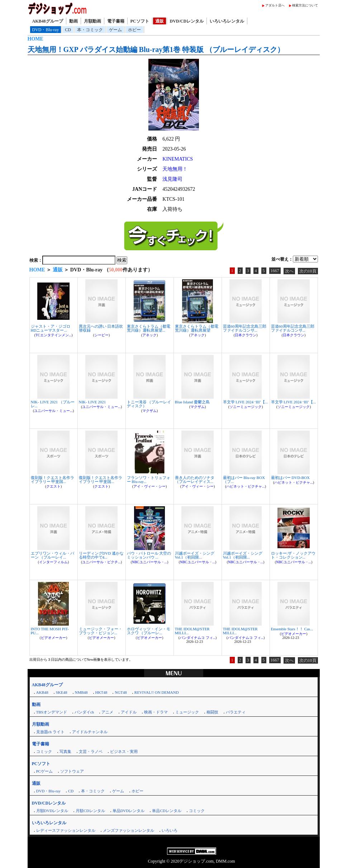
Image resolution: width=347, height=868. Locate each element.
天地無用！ (175, 169)
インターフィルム (53, 562)
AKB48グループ (48, 21)
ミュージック (187, 712)
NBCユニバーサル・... (149, 562)
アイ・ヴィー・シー (149, 486)
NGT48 (121, 692)
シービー (101, 335)
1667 (275, 271)
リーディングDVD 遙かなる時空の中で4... (101, 555)
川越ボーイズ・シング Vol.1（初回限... (195, 555)
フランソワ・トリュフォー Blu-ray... (149, 480)
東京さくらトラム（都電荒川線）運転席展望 (197, 328)
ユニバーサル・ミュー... (53, 411)
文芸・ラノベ (91, 751)
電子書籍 (116, 21)
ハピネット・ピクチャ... (246, 486)
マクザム (149, 411)
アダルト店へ (275, 5)
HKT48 (101, 692)
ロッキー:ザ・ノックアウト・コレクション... (293, 555)
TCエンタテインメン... (53, 335)
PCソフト (140, 21)
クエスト (53, 486)
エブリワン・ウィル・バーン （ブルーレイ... (53, 555)
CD (68, 30)
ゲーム (115, 30)
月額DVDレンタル (52, 811)
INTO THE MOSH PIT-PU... (50, 631)
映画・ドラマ (156, 712)
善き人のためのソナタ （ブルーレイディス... (195, 480)
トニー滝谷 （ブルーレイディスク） (149, 404)
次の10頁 (308, 271)
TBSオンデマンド (52, 712)
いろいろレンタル (227, 21)
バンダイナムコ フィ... (198, 638)
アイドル (129, 712)
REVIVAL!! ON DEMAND (157, 692)
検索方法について (305, 5)
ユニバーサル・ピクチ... (101, 562)
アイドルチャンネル (90, 732)
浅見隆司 (172, 179)
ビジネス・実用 (124, 751)
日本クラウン (246, 335)
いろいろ (170, 830)
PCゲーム (44, 771)
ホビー (134, 30)
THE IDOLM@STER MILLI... (192, 631)
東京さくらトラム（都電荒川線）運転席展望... (149, 328)
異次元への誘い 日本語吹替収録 (101, 328)
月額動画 (92, 21)
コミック (44, 751)
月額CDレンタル (90, 811)
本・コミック (90, 30)
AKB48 (42, 692)
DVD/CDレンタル (187, 21)
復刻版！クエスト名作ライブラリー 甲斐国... (53, 480)
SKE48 (62, 692)
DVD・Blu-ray (46, 30)
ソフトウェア (72, 771)
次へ (289, 271)
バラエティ (236, 712)
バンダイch (84, 712)
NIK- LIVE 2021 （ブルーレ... (53, 404)
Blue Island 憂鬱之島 (192, 402)
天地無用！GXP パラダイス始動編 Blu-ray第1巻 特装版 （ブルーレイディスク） (156, 49)
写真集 (65, 751)
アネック (149, 335)
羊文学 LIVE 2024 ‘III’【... (246, 402)
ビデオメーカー (53, 638)
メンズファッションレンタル (129, 830)
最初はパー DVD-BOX (290, 478)
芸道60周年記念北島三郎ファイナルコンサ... (245, 328)
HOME (35, 39)
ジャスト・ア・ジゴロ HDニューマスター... (51, 328)
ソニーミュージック (246, 407)
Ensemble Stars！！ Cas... (292, 629)
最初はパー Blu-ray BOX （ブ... (244, 480)
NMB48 (81, 692)
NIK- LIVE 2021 (92, 402)
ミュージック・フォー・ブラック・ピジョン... (101, 631)
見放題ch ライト (50, 732)
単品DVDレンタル (129, 811)
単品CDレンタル (167, 811)
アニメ (107, 712)
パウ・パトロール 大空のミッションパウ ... (149, 555)
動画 (73, 21)
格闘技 (212, 712)
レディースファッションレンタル (66, 830)
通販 (160, 21)
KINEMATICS (178, 159)
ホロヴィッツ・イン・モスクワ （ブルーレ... (149, 631)
